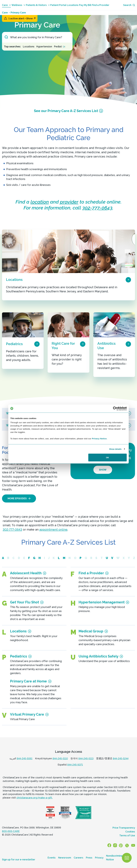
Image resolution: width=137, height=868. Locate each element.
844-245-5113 (86, 758)
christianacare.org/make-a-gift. (35, 798)
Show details (115, 449)
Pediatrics (60, 46)
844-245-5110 (60, 758)
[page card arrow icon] (128, 279)
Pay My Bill (85, 5)
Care (6, 5)
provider (69, 202)
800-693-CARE (11, 831)
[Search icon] (129, 5)
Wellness (18, 5)
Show (31, 18)
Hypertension (44, 46)
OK (107, 457)
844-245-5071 (75, 765)
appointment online (53, 529)
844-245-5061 (25, 758)
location (40, 202)
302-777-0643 (97, 208)
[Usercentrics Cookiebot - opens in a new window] (115, 408)
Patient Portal (58, 5)
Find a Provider (101, 5)
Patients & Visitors (38, 5)
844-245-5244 (121, 758)
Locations (73, 5)
